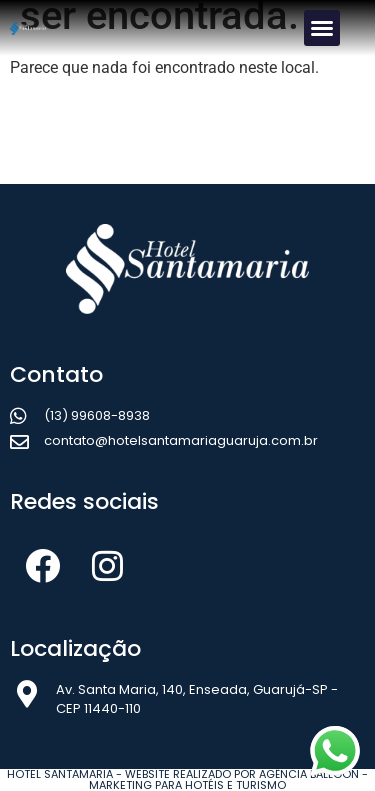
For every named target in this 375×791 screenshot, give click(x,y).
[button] (322, 28)
